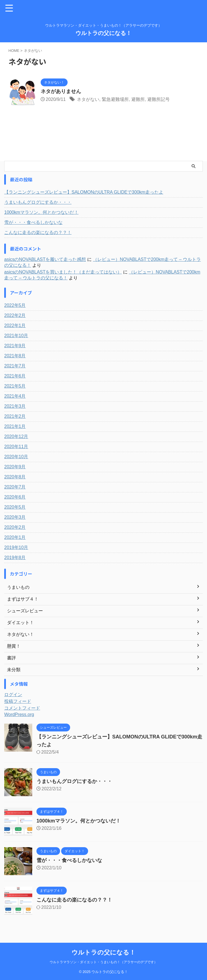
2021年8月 (15, 356)
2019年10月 (16, 547)
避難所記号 (158, 99)
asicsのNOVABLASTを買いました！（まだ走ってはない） (63, 272)
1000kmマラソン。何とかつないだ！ (41, 212)
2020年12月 (16, 436)
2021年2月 (15, 416)
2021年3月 (15, 406)
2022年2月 (15, 315)
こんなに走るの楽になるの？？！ (38, 232)
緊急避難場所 (115, 99)
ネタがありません (61, 91)
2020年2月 (15, 527)
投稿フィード (18, 701)
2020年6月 (15, 497)
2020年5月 (15, 507)
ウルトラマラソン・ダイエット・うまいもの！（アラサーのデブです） (104, 962)
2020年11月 (16, 447)
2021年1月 (15, 426)
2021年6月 (15, 376)
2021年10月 (16, 336)
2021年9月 (15, 346)
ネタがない (88, 99)
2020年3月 (15, 517)
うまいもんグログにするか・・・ (38, 202)
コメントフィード (22, 708)
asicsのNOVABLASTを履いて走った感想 (45, 259)
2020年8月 (15, 477)
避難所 (138, 99)
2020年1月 (15, 537)
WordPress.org (19, 714)
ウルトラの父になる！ (104, 33)
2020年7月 (15, 487)
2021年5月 (15, 386)
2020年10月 (16, 457)
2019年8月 (15, 558)
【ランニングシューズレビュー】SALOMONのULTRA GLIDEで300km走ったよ (84, 192)
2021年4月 (15, 396)
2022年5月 (15, 305)
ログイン (13, 695)
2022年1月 (15, 325)
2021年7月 (15, 366)
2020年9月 (15, 467)
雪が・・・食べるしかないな (33, 222)
